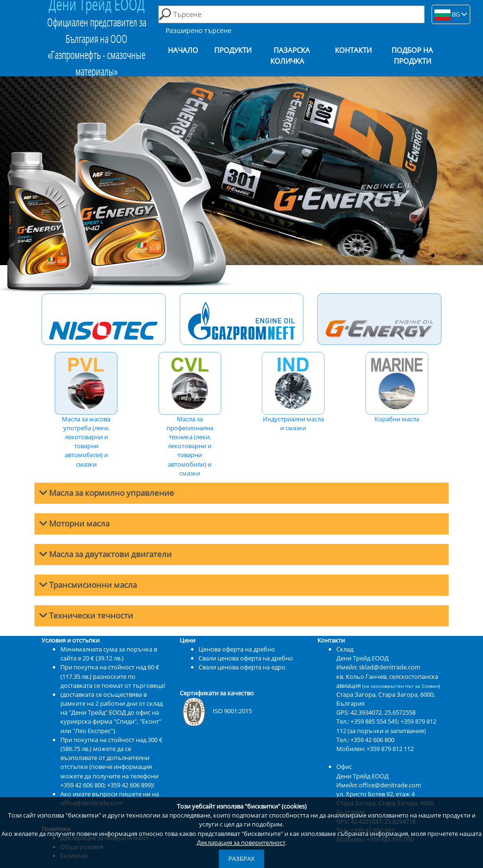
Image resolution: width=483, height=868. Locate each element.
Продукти (233, 50)
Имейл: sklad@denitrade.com (378, 667)
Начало (183, 50)
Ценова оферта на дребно (237, 649)
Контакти (353, 50)
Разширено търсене (199, 30)
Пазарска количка (290, 56)
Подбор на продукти (412, 56)
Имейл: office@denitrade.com (379, 785)
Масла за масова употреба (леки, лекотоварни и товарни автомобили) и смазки (86, 410)
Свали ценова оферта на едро (242, 667)
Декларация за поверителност (241, 843)
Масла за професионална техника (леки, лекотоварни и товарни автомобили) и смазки (190, 415)
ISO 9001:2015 (216, 711)
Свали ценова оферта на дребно (246, 658)
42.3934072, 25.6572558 (383, 712)
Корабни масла (397, 388)
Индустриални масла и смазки (293, 392)
